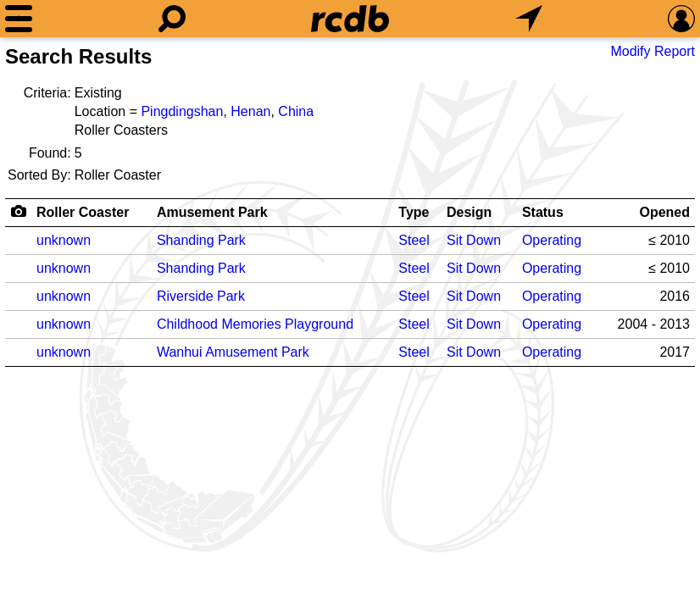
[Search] (172, 19)
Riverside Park (201, 296)
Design (469, 212)
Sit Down (474, 240)
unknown (64, 240)
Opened (664, 212)
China (296, 111)
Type (414, 212)
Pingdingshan (182, 111)
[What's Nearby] (529, 19)
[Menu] (19, 19)
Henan (250, 111)
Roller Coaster (83, 212)
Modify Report (653, 51)
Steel (414, 240)
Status (543, 212)
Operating (552, 240)
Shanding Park (201, 240)
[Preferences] (681, 19)
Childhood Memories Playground (255, 324)
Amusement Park (212, 212)
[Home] (350, 19)
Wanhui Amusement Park (233, 352)
